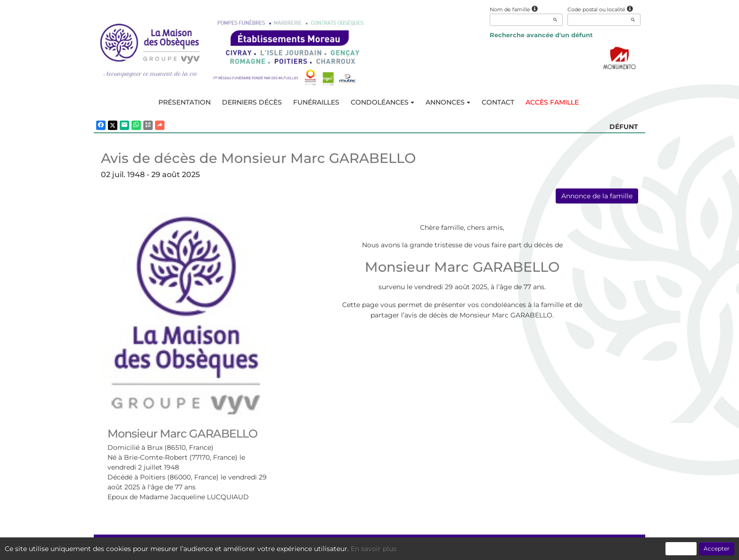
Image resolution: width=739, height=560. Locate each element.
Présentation (185, 102)
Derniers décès (252, 102)
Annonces (448, 102)
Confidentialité (365, 548)
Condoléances (382, 102)
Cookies (408, 548)
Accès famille (552, 102)
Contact (498, 102)
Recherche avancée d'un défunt (541, 35)
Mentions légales (455, 548)
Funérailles (316, 102)
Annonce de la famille (597, 196)
